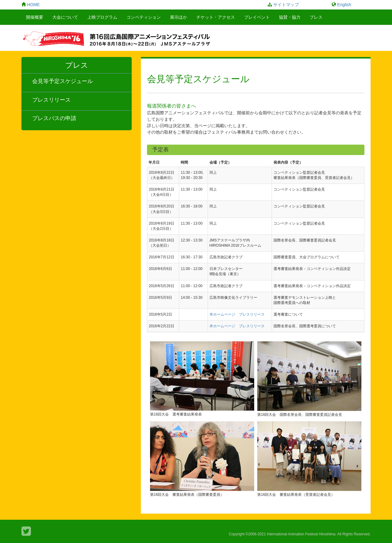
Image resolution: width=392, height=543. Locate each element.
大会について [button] (65, 17)
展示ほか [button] (179, 17)
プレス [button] (316, 17)
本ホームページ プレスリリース (237, 314)
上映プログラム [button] (102, 17)
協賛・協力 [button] (290, 17)
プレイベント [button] (257, 17)
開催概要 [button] (35, 17)
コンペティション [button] (144, 17)
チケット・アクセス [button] (216, 17)
